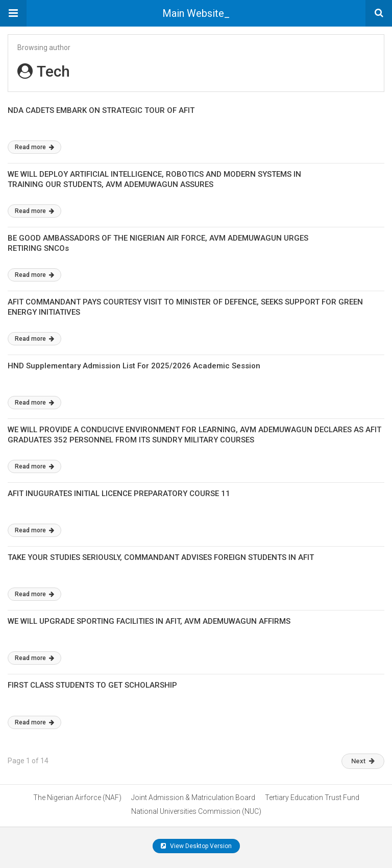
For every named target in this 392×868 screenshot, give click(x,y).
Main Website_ (196, 13)
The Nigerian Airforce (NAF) (77, 797)
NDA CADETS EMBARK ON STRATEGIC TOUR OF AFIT (101, 110)
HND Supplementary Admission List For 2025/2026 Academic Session (134, 366)
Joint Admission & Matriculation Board (193, 797)
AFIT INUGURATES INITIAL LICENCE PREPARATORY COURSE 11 (119, 494)
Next (363, 761)
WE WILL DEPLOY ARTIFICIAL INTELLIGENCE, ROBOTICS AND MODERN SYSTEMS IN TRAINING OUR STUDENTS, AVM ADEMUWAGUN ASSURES (154, 179)
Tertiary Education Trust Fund (312, 797)
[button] (13, 13)
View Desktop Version (196, 846)
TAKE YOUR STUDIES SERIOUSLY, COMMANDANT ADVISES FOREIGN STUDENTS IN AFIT (161, 557)
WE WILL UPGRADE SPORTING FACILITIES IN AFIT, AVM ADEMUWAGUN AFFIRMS (149, 621)
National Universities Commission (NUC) (196, 811)
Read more (34, 147)
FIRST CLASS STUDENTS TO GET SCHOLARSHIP (92, 685)
